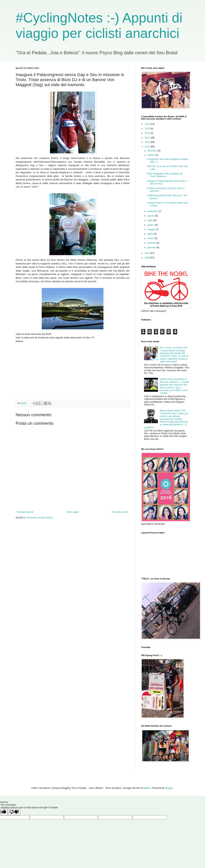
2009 (148, 258)
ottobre (151, 155)
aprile (151, 234)
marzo (151, 238)
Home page (73, 512)
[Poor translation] (14, 812)
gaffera (147, 788)
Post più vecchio (120, 512)
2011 (148, 147)
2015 (148, 129)
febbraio (152, 243)
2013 (148, 138)
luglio (150, 220)
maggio (152, 229)
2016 (148, 124)
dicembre (153, 151)
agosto (151, 216)
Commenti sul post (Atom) (39, 518)
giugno (151, 225)
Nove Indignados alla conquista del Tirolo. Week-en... (165, 175)
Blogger (169, 788)
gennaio (152, 247)
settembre (153, 211)
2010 (148, 253)
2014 (148, 133)
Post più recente (25, 512)
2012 (148, 142)
